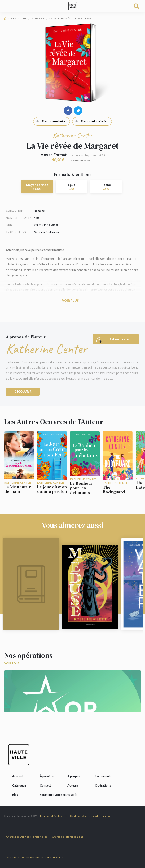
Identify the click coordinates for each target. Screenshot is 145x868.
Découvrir (23, 392)
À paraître (47, 776)
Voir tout (12, 663)
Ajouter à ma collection (49, 121)
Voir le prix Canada (81, 160)
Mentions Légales (51, 816)
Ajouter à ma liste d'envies (90, 121)
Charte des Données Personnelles (27, 837)
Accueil (17, 776)
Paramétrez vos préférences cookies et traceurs (35, 858)
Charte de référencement (68, 837)
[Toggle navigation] (10, 6)
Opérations (103, 785)
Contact (45, 785)
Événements (103, 776)
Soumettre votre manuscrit (58, 795)
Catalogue (18, 19)
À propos (74, 776)
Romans (38, 19)
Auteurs (73, 785)
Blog (15, 795)
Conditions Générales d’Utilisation (91, 816)
